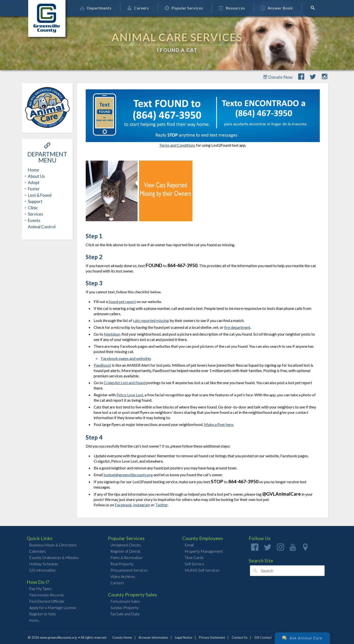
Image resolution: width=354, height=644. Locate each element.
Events (33, 220)
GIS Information (42, 570)
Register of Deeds (125, 551)
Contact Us (240, 637)
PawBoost (102, 365)
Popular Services (190, 8)
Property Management (204, 551)
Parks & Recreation (126, 557)
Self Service (194, 564)
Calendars (37, 551)
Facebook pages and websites (126, 358)
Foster (33, 189)
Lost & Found (39, 195)
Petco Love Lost (130, 395)
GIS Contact (263, 637)
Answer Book (283, 8)
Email (189, 545)
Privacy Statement (212, 637)
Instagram (142, 505)
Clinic (32, 208)
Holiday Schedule (44, 564)
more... (35, 620)
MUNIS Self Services (202, 570)
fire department (237, 327)
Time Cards (194, 557)
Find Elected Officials (47, 601)
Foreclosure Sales (125, 601)
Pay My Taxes (40, 589)
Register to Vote (43, 614)
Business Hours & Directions (53, 545)
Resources (238, 8)
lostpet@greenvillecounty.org (128, 475)
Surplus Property (124, 607)
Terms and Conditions (177, 145)
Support (35, 201)
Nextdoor (112, 334)
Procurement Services (129, 570)
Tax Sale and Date (125, 614)
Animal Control (42, 227)
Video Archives (123, 576)
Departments (102, 8)
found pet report (122, 301)
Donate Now (278, 77)
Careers (145, 8)
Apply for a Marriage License (53, 607)
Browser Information (153, 637)
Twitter (161, 505)
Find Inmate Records (46, 595)
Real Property (122, 564)
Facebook (123, 505)
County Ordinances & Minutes (54, 557)
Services (35, 214)
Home (33, 170)
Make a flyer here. (219, 424)
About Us (36, 176)
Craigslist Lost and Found (125, 383)
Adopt (33, 182)
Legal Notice (184, 637)
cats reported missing (151, 320)
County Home (122, 637)
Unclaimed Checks (126, 545)
